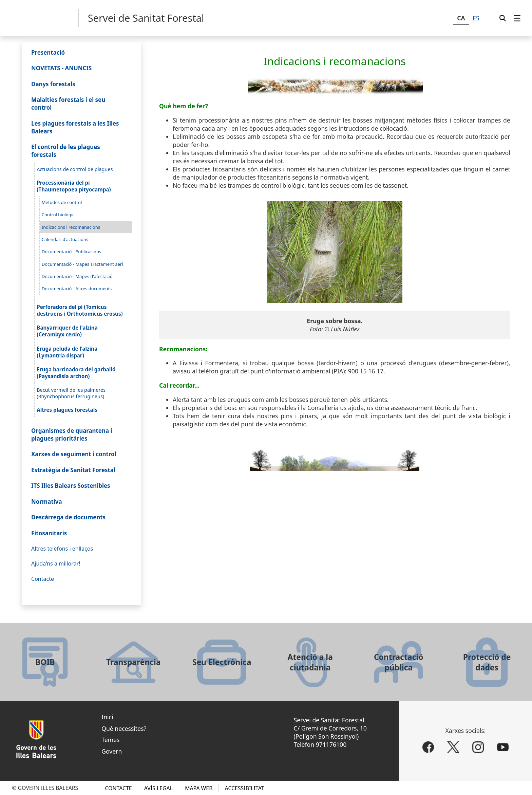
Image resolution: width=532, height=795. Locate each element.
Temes (110, 740)
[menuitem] (517, 18)
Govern (112, 751)
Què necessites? (124, 728)
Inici (107, 717)
